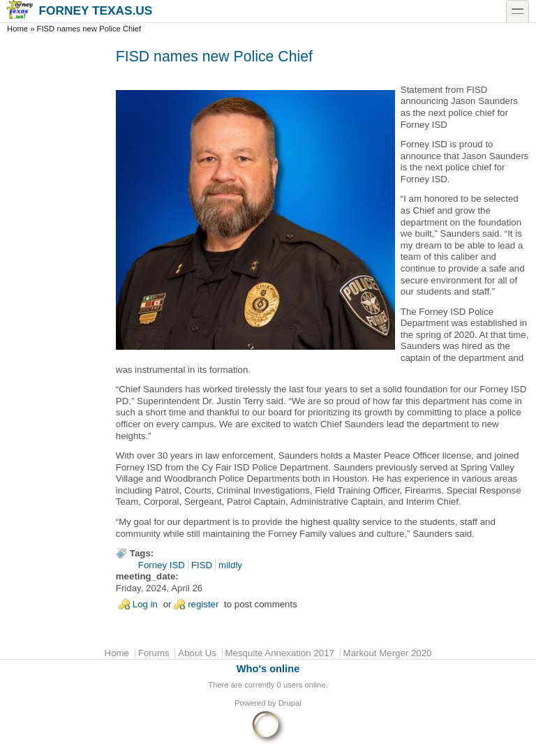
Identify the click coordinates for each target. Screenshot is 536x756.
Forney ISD (162, 565)
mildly (230, 565)
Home (17, 29)
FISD (202, 565)
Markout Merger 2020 (388, 653)
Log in (145, 604)
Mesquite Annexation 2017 (280, 653)
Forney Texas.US (80, 10)
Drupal (290, 703)
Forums (154, 653)
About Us (197, 653)
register (203, 604)
